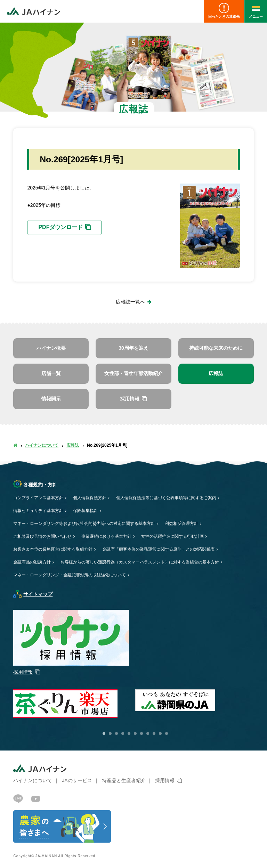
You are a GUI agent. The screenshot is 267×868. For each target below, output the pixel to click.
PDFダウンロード (60, 227)
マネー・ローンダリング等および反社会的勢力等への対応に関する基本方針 (84, 524)
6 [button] (135, 733)
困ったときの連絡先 (224, 11)
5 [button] (129, 733)
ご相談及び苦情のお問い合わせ (42, 536)
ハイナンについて (42, 445)
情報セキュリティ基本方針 (38, 511)
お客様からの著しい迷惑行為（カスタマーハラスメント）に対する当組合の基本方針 (140, 562)
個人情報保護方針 (90, 498)
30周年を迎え (133, 348)
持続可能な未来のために (216, 348)
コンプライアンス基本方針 (38, 498)
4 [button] (123, 733)
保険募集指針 (86, 511)
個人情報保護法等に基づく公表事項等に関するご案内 (166, 498)
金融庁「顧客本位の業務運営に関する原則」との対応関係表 (159, 549)
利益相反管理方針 (181, 524)
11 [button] (167, 733)
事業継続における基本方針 (106, 536)
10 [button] (160, 733)
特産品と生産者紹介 (124, 780)
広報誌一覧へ (130, 302)
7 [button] (141, 733)
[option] (196, 700)
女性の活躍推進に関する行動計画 (172, 536)
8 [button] (148, 733)
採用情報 (165, 780)
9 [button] (154, 733)
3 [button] (116, 733)
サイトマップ (33, 594)
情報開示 (51, 399)
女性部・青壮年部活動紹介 (133, 373)
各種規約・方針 (35, 485)
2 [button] (110, 733)
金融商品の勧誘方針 (32, 562)
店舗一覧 (51, 373)
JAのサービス (77, 780)
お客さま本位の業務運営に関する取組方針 (53, 549)
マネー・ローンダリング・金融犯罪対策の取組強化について (70, 575)
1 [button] (104, 733)
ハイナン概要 (51, 348)
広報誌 (216, 373)
